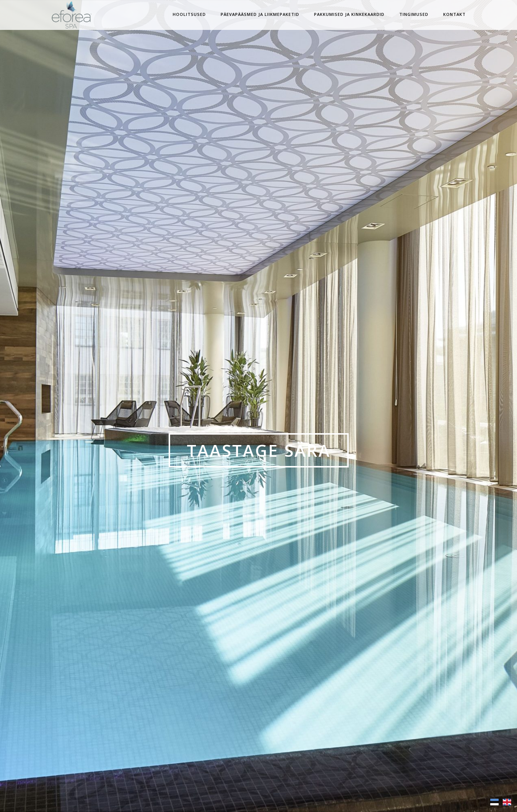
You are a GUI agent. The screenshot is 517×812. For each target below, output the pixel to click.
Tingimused (414, 14)
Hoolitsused (189, 14)
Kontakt (454, 14)
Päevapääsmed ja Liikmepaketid (260, 14)
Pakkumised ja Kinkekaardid (349, 14)
